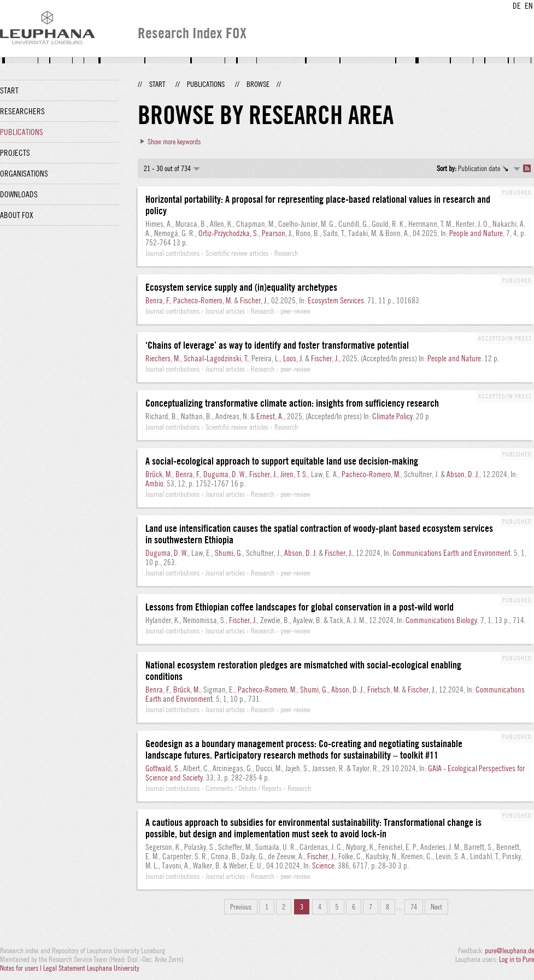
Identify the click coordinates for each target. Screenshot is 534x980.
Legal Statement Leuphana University (91, 968)
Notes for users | (22, 968)
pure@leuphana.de (509, 950)
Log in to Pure (517, 959)
